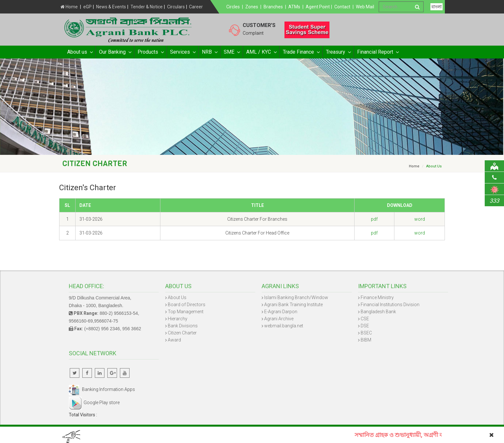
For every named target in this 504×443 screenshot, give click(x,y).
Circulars (176, 7)
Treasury (338, 52)
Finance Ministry (377, 297)
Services (183, 52)
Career (196, 7)
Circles (233, 7)
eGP (87, 7)
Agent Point (318, 7)
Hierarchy (178, 319)
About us (80, 52)
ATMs (294, 7)
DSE (365, 326)
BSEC (366, 333)
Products (150, 52)
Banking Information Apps (102, 389)
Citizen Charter (182, 333)
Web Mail (365, 7)
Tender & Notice (147, 7)
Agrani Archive (279, 319)
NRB (209, 52)
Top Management (186, 312)
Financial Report (378, 52)
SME (232, 52)
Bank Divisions (183, 326)
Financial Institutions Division (390, 305)
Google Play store (94, 403)
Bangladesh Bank (378, 312)
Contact (342, 7)
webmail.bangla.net (284, 326)
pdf (374, 219)
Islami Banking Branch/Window (296, 297)
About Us (177, 297)
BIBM (366, 340)
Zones (252, 7)
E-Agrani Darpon (281, 312)
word (420, 219)
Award (174, 340)
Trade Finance (301, 52)
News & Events (111, 7)
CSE (365, 319)
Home (69, 7)
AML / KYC (261, 52)
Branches (273, 7)
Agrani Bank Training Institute (293, 305)
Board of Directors (187, 305)
